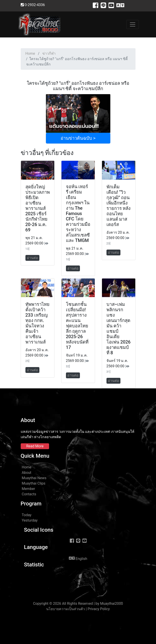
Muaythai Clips (34, 483)
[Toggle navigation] (133, 24)
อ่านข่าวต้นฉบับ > (78, 138)
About (27, 473)
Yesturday (30, 520)
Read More (35, 446)
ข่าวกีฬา (49, 53)
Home (30, 53)
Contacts (29, 494)
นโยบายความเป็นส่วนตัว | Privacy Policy (78, 609)
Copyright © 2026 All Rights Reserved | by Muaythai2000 (78, 604)
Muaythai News (34, 478)
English (78, 558)
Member (28, 489)
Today (27, 515)
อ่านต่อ (32, 258)
